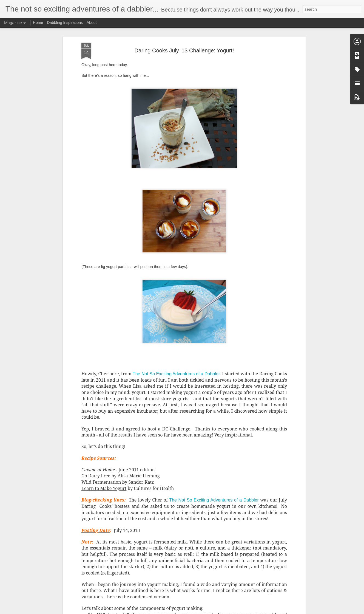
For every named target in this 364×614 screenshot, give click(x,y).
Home (38, 22)
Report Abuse (215, 611)
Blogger (199, 611)
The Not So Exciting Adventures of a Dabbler (176, 289)
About (92, 22)
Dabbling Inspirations (65, 22)
